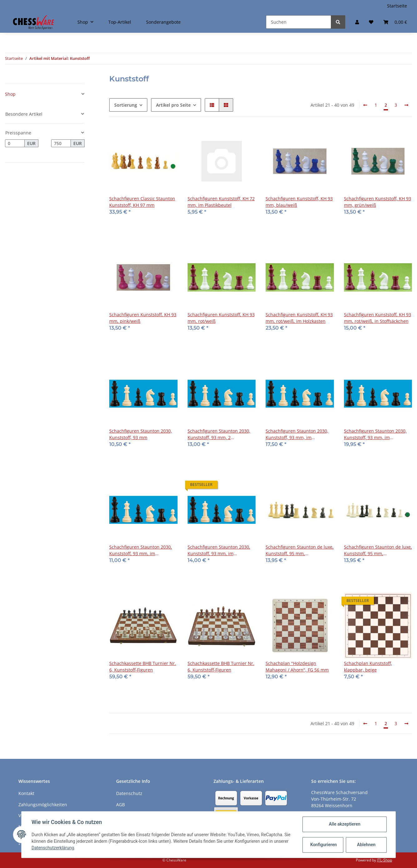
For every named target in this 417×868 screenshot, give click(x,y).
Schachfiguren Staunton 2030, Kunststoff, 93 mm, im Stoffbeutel (141, 550)
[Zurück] (365, 105)
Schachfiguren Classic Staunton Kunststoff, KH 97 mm (142, 202)
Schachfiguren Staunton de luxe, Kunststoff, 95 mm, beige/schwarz (300, 550)
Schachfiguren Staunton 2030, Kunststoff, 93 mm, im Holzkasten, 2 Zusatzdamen (375, 434)
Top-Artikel (120, 22)
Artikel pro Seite (173, 105)
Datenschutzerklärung (53, 848)
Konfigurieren (324, 845)
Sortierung (126, 105)
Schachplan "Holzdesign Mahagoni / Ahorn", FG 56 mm (297, 667)
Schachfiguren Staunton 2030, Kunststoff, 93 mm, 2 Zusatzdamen (219, 434)
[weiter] (406, 105)
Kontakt (26, 793)
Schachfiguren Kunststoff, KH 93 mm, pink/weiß (143, 318)
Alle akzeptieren (344, 824)
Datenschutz (129, 793)
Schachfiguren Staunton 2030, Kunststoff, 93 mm (141, 434)
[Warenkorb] (395, 22)
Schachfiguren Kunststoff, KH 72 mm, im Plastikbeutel (221, 202)
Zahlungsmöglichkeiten (43, 805)
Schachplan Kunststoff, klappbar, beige (368, 667)
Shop (10, 94)
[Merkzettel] (371, 22)
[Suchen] (299, 22)
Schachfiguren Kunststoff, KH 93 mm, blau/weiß (299, 202)
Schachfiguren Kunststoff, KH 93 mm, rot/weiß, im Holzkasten (299, 318)
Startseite (397, 6)
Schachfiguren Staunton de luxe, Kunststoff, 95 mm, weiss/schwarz (378, 550)
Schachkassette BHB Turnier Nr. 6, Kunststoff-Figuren (143, 667)
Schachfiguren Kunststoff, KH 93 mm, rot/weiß (221, 318)
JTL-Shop (385, 860)
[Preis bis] (61, 143)
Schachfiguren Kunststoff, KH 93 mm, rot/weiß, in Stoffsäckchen (378, 318)
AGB (120, 805)
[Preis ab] (15, 143)
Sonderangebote (163, 22)
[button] (357, 22)
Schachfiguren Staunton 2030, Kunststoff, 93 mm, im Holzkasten (297, 434)
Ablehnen (366, 845)
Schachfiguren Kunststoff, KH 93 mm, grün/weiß (378, 202)
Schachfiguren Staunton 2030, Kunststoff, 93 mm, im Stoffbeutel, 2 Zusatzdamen (219, 550)
